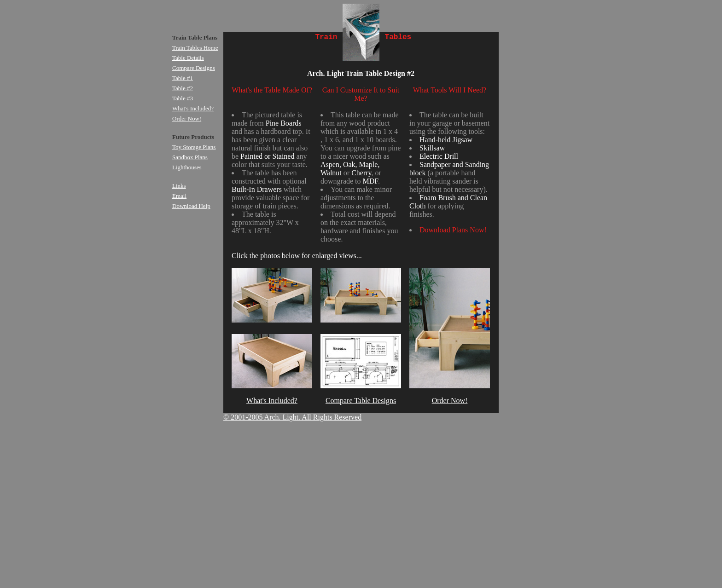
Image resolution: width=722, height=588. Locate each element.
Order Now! (450, 401)
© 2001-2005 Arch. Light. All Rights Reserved (292, 417)
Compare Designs (194, 68)
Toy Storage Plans (194, 147)
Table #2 (183, 88)
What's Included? (272, 401)
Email (179, 196)
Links (179, 186)
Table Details (188, 58)
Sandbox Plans (190, 157)
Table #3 (183, 98)
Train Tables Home (195, 48)
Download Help (191, 206)
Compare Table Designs (361, 401)
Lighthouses (187, 167)
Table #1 (183, 78)
